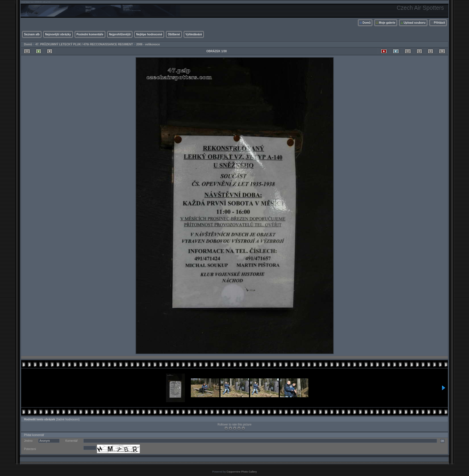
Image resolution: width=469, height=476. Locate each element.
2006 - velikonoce (148, 44)
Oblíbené (174, 34)
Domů (367, 23)
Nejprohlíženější (120, 34)
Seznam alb (32, 34)
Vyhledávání (194, 34)
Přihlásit (439, 23)
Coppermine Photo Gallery (242, 472)
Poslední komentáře (90, 34)
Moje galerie (387, 23)
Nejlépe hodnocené (149, 34)
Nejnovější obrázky (58, 34)
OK (442, 441)
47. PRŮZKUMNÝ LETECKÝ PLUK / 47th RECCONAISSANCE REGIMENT (84, 44)
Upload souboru (415, 23)
